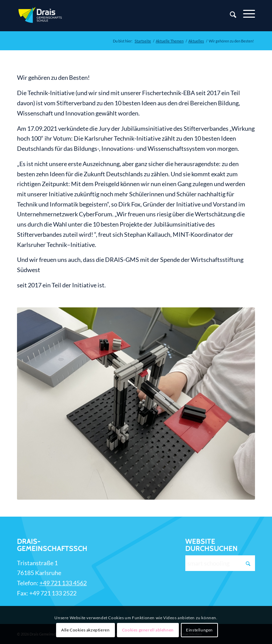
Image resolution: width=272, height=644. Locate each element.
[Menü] (246, 14)
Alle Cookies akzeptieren (85, 630)
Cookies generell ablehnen (148, 630)
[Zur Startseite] (41, 16)
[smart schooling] (220, 563)
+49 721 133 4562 (63, 583)
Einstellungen (199, 630)
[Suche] (230, 16)
